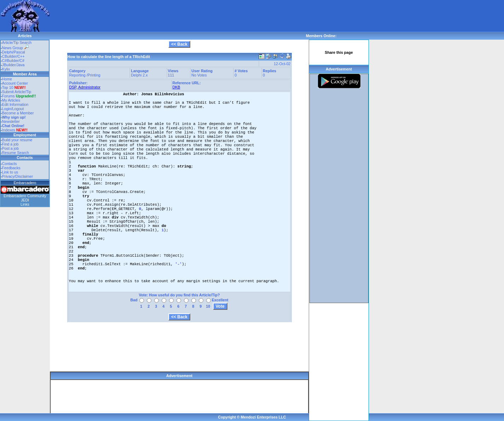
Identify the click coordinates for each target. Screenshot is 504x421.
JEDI (25, 200)
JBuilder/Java (13, 65)
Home (7, 79)
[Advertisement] (178, 16)
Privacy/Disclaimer (18, 176)
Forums (19, 96)
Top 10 (8, 87)
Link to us (10, 172)
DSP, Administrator (85, 87)
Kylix (6, 69)
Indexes (9, 130)
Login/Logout (13, 109)
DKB (176, 87)
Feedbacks (11, 168)
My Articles (11, 100)
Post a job (10, 148)
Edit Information (15, 104)
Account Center (15, 83)
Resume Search (16, 153)
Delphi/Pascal (14, 52)
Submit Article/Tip (17, 92)
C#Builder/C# (13, 61)
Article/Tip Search (17, 42)
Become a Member (18, 113)
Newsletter (11, 121)
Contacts (10, 164)
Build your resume (17, 140)
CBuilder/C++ (13, 56)
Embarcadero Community (25, 196)
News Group (15, 48)
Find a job (10, 144)
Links (25, 204)
